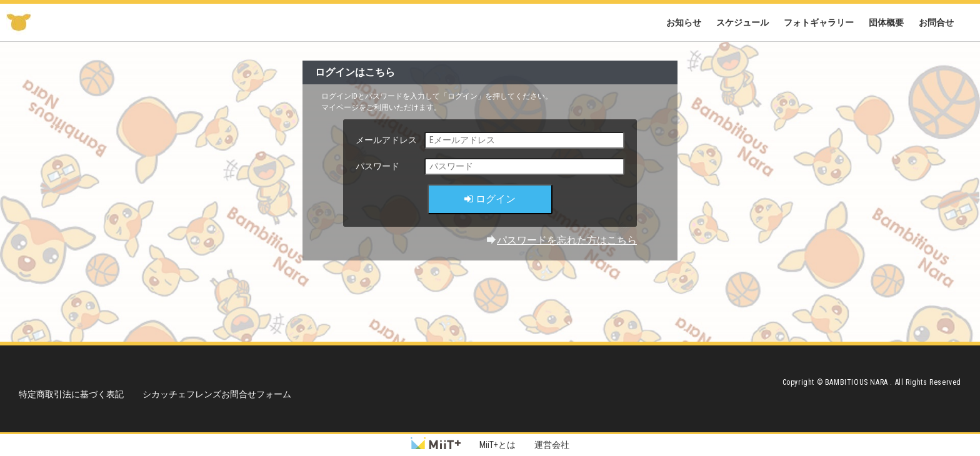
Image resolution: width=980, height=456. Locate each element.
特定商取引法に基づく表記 (71, 394)
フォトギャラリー (819, 22)
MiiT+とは (497, 445)
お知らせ (684, 22)
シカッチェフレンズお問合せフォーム (217, 394)
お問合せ (936, 22)
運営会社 (552, 445)
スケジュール (742, 22)
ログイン (490, 199)
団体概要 (886, 22)
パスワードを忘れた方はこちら (567, 240)
